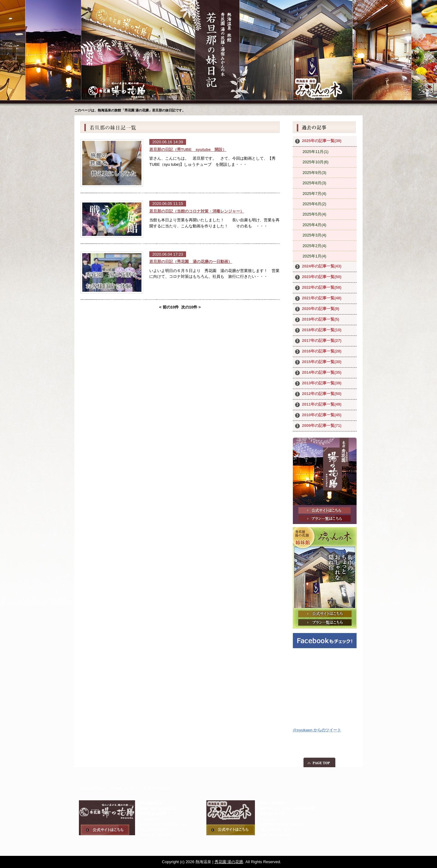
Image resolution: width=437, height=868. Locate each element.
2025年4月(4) (314, 225)
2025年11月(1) (315, 152)
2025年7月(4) (314, 194)
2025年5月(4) (314, 214)
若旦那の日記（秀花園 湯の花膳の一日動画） (191, 262)
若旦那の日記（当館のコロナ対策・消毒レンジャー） (197, 211)
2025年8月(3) (314, 183)
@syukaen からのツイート (317, 730)
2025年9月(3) (314, 173)
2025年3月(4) (314, 235)
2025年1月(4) (314, 256)
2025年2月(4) (314, 246)
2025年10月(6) (315, 162)
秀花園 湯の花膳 (229, 862)
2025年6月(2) (314, 204)
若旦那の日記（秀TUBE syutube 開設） (188, 150)
